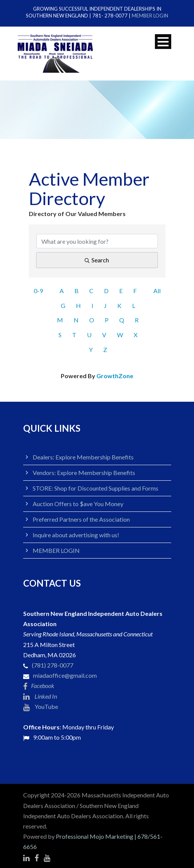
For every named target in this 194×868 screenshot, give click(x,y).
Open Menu (163, 42)
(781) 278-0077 (53, 665)
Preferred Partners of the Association (81, 519)
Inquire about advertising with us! (76, 535)
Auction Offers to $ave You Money (78, 504)
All (157, 291)
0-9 (38, 291)
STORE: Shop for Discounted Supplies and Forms (95, 488)
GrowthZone (115, 376)
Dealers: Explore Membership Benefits (83, 457)
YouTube (41, 706)
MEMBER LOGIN (150, 16)
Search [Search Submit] (97, 260)
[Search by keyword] (97, 241)
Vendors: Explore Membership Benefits (84, 473)
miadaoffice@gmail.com (65, 675)
